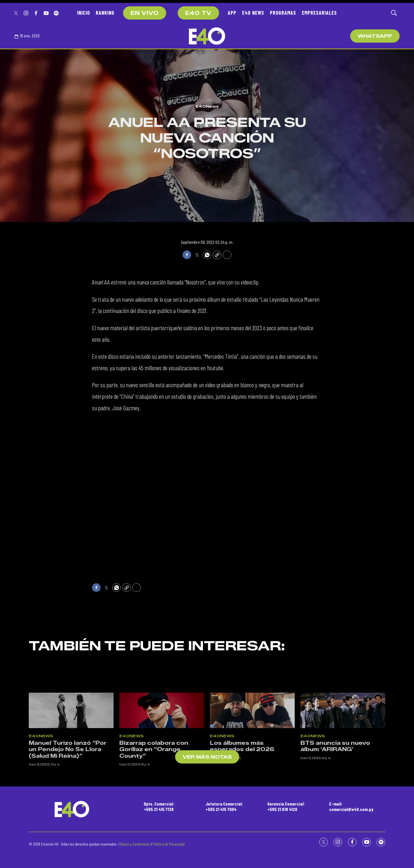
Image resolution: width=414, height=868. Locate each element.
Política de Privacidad (169, 844)
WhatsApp (375, 36)
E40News (207, 106)
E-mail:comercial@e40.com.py (351, 806)
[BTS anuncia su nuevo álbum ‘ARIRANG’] (343, 751)
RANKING (105, 13)
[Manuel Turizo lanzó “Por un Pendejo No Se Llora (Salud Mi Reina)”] (71, 751)
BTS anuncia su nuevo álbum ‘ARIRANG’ (335, 787)
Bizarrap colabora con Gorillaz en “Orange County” (154, 790)
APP (232, 13)
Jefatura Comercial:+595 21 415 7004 (224, 806)
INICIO (84, 13)
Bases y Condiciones (135, 844)
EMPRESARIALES (319, 13)
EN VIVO (145, 13)
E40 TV (198, 13)
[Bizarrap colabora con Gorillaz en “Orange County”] (162, 751)
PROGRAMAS (283, 13)
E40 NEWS (253, 13)
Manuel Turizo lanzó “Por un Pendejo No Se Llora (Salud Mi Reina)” (68, 790)
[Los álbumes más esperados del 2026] (252, 751)
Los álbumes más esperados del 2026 (242, 787)
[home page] (207, 36)
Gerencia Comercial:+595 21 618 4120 (286, 806)
